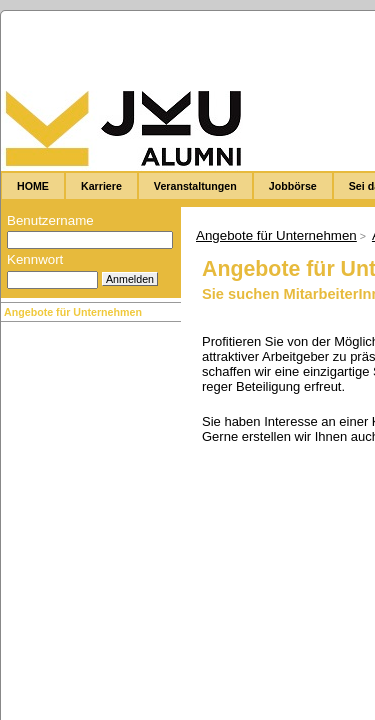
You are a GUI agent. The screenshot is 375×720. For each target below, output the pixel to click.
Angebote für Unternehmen (73, 312)
